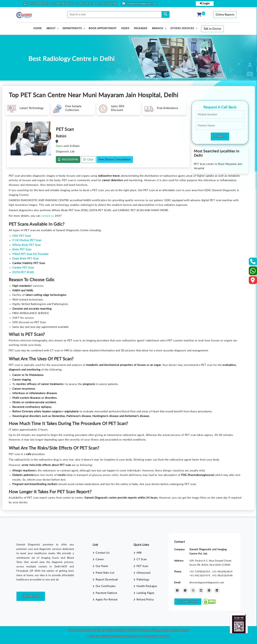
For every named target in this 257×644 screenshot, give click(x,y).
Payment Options (107, 593)
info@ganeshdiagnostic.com (142, 4)
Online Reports (225, 15)
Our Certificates (106, 586)
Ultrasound (143, 573)
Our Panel (102, 566)
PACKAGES (141, 28)
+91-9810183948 (106, 4)
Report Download (107, 580)
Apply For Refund (106, 600)
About (51, 28)
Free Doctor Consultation (115, 160)
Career (100, 559)
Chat (88, 159)
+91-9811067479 (84, 4)
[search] (166, 14)
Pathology (143, 580)
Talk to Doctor (212, 29)
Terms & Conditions (81, 630)
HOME (37, 28)
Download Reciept (177, 630)
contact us (47, 216)
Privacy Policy (104, 630)
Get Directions (188, 602)
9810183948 (68, 159)
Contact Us (31, 596)
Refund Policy (145, 600)
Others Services (182, 28)
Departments (72, 28)
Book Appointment (103, 28)
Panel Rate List (105, 573)
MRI (139, 553)
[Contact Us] (253, 263)
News (125, 28)
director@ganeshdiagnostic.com (207, 583)
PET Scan (142, 566)
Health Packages (147, 586)
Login (205, 3)
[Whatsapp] (253, 272)
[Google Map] (253, 281)
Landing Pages (146, 593)
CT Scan (142, 559)
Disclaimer (144, 630)
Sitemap (158, 630)
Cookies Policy (126, 630)
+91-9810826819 (62, 4)
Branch (158, 28)
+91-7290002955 (39, 4)
